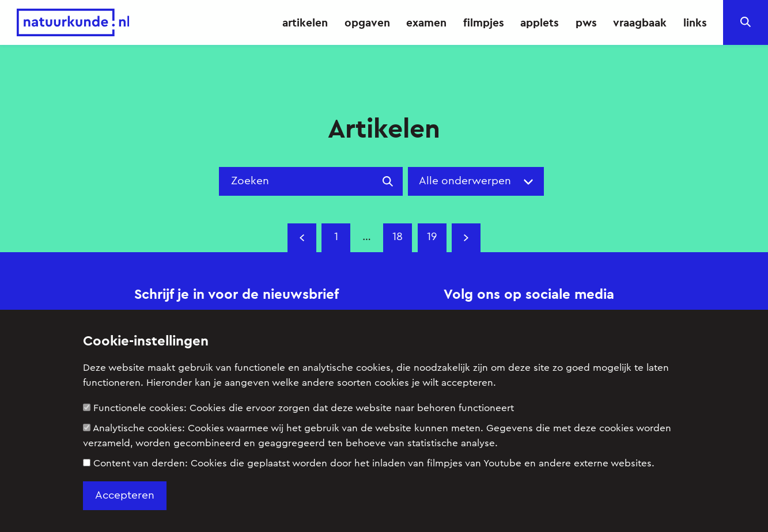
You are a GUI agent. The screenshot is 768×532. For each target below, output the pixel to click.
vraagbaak (640, 22)
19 (432, 237)
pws (586, 22)
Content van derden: (369, 463)
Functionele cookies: (298, 408)
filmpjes (484, 22)
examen (426, 22)
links (695, 22)
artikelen (305, 22)
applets (540, 22)
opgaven (367, 22)
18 (398, 237)
